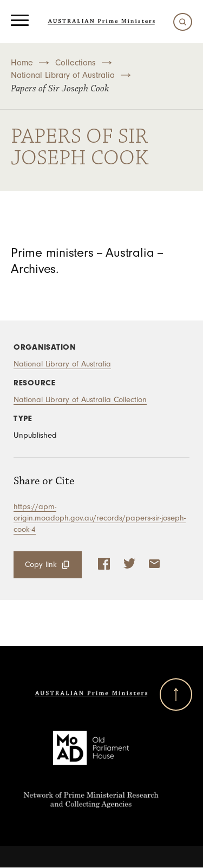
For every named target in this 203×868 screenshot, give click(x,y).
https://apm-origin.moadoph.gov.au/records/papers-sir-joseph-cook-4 (100, 518)
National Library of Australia (63, 75)
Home (22, 63)
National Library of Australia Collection (80, 400)
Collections (76, 63)
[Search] (180, 22)
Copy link (41, 565)
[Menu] (20, 22)
